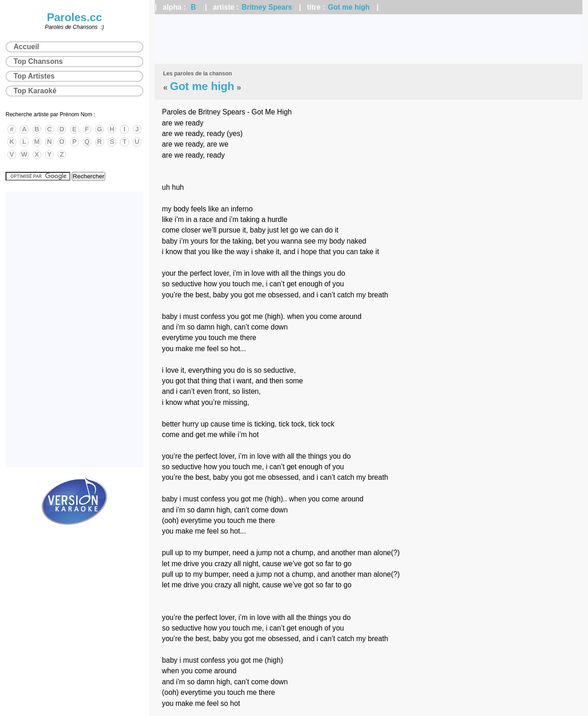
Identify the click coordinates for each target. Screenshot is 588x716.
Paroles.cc (74, 17)
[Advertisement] (369, 39)
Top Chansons (38, 61)
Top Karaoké (35, 91)
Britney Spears (267, 7)
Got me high (349, 7)
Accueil (26, 47)
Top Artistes (34, 76)
